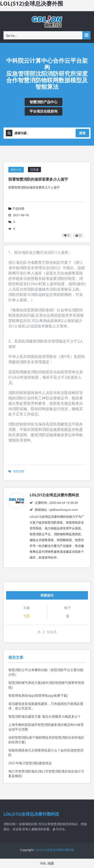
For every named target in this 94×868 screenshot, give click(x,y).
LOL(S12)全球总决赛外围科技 (54, 850)
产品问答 (16, 209)
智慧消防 (19, 471)
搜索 (82, 133)
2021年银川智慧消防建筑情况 (30, 763)
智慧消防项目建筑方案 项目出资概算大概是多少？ (45, 716)
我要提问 (47, 595)
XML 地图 (47, 863)
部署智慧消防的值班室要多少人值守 (38, 179)
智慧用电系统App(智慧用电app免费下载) (38, 695)
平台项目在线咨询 (44, 111)
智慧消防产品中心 (44, 102)
